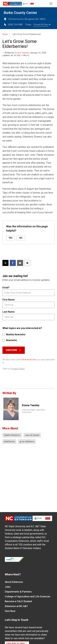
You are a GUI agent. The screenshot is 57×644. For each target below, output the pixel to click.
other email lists (29, 360)
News (5, 34)
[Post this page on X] (5, 263)
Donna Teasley (22, 53)
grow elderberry (27, 442)
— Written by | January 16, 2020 (24, 53)
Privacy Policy (18, 369)
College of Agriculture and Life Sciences (28, 597)
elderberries (9, 442)
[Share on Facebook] (13, 263)
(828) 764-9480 (13, 25)
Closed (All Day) (42, 25)
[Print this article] (27, 263)
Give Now (10, 611)
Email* (6, 288)
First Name (9, 300)
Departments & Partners (18, 592)
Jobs (8, 587)
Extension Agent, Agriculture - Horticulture (34, 411)
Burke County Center (20, 13)
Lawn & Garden (32, 435)
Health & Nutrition (12, 435)
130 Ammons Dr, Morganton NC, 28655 (25, 19)
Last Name (8, 312)
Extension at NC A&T (16, 606)
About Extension (14, 582)
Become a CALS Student (18, 601)
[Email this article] (20, 263)
